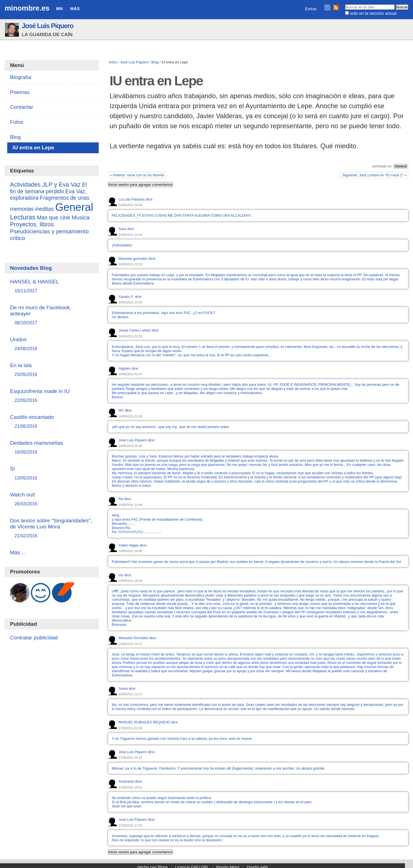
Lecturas (23, 217)
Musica (81, 217)
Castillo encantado (52, 422)
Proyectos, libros (32, 224)
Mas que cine (54, 217)
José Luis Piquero (48, 26)
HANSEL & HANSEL (52, 286)
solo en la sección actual (373, 13)
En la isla (52, 370)
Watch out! (52, 499)
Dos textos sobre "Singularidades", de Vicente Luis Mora (52, 528)
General (401, 166)
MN (60, 8)
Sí (52, 473)
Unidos (52, 344)
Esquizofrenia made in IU (52, 396)
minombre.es (27, 8)
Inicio (113, 62)
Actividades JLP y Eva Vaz (45, 185)
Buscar (345, 4)
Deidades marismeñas (52, 448)
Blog (155, 62)
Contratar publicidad (34, 638)
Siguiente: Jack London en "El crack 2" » (374, 175)
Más (75, 8)
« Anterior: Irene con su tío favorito (137, 175)
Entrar (311, 9)
